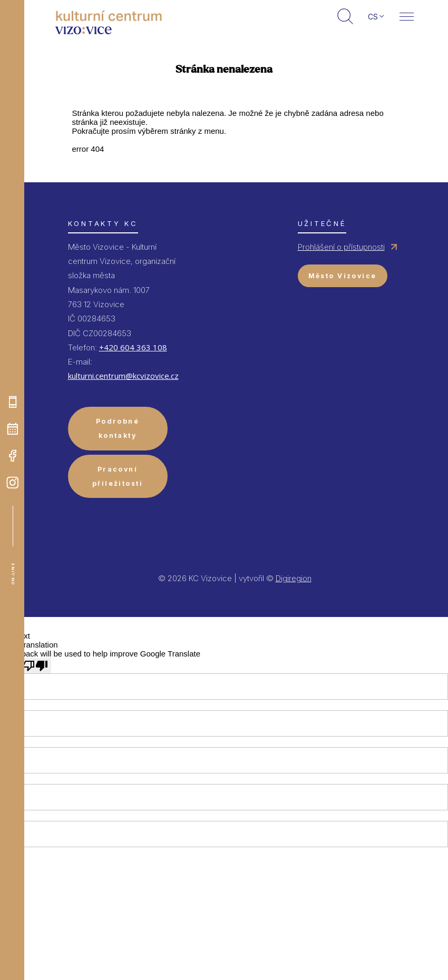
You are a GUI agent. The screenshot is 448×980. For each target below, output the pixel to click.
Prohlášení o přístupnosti (341, 247)
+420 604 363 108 (133, 347)
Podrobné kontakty (118, 428)
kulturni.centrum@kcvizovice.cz (123, 376)
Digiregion (294, 578)
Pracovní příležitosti (118, 476)
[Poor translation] (35, 666)
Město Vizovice (343, 276)
